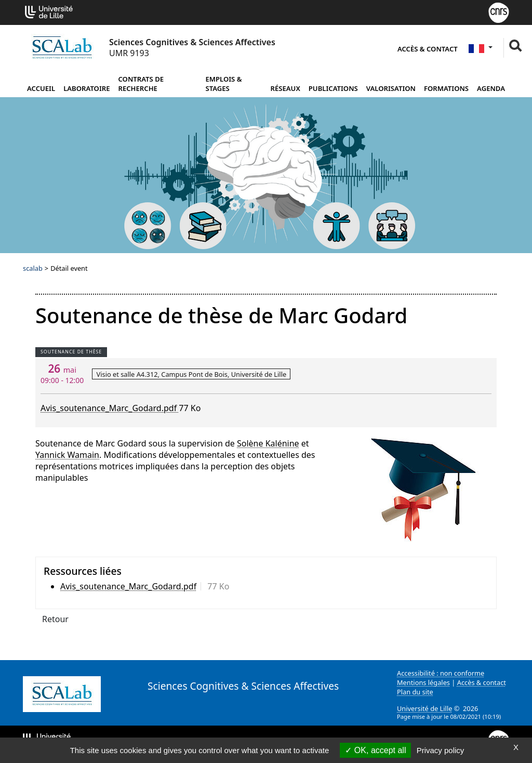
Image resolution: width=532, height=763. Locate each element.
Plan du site (415, 692)
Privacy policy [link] (441, 750)
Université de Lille (424, 708)
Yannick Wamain (67, 455)
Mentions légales (423, 682)
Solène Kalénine (268, 443)
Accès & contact (428, 49)
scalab (33, 268)
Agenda (491, 88)
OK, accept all (375, 750)
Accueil (41, 88)
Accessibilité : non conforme (441, 673)
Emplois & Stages (223, 84)
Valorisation (391, 88)
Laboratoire (87, 88)
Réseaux (285, 88)
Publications (333, 88)
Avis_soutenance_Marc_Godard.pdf (110, 408)
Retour (55, 619)
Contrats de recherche (141, 84)
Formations (446, 88)
